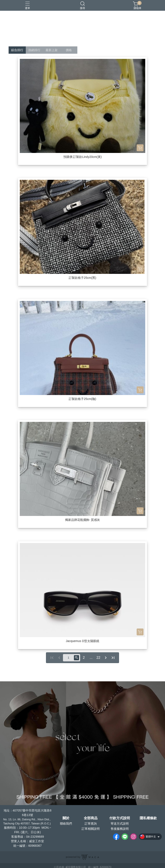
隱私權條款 (148, 818)
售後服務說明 (120, 829)
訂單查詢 (91, 824)
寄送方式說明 (120, 824)
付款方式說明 (120, 818)
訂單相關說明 (91, 829)
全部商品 (91, 818)
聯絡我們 (66, 824)
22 (98, 658)
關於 (66, 818)
